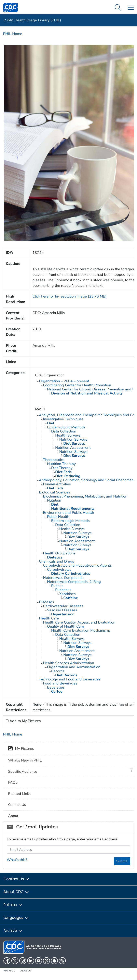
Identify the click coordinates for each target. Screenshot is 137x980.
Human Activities (57, 484)
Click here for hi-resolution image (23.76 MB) (70, 296)
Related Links (19, 794)
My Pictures (21, 749)
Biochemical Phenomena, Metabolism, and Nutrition (85, 496)
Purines (57, 586)
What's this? (17, 860)
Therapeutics (54, 460)
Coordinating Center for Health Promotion (77, 385)
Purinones (63, 590)
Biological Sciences (55, 492)
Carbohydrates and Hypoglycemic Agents (77, 565)
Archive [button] (13, 931)
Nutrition (54, 500)
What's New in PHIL (25, 760)
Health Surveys (68, 435)
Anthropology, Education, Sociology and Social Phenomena (87, 480)
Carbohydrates (59, 569)
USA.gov (26, 971)
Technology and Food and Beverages (70, 679)
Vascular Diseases (62, 610)
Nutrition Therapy (61, 464)
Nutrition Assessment (73, 448)
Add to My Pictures (25, 721)
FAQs (13, 782)
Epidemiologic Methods (66, 427)
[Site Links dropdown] (131, 8)
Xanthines (67, 594)
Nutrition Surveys (73, 439)
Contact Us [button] (17, 879)
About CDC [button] (16, 892)
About (13, 816)
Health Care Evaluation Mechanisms (81, 630)
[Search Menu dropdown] (118, 8)
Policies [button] (13, 905)
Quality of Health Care (66, 626)
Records (58, 671)
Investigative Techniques (63, 419)
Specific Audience (23, 771)
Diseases (46, 602)
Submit (122, 861)
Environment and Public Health (68, 513)
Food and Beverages (60, 683)
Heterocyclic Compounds (63, 578)
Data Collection (64, 431)
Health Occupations (59, 553)
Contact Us (17, 805)
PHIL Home (13, 34)
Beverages (56, 687)
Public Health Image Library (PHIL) (32, 20)
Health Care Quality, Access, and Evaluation (79, 622)
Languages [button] (16, 918)
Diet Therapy (62, 468)
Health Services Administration (68, 663)
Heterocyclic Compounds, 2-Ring (74, 582)
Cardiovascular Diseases (63, 606)
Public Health (58, 517)
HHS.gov (9, 971)
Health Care (49, 618)
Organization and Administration (74, 667)
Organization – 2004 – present (64, 381)
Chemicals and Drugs (57, 561)
